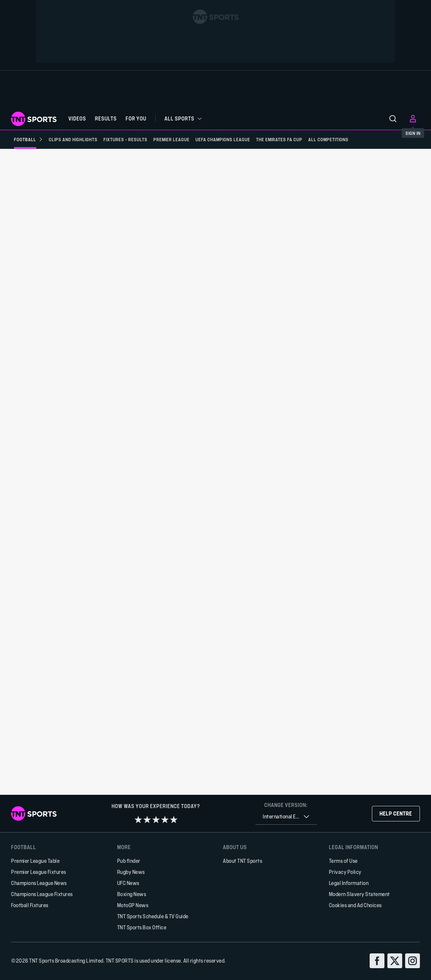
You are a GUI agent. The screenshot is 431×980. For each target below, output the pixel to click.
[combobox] (286, 817)
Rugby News (131, 872)
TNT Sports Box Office (142, 927)
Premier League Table (35, 861)
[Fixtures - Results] (125, 139)
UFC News (128, 883)
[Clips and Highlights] (73, 139)
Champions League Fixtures (42, 894)
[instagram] (413, 961)
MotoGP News (133, 905)
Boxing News (132, 894)
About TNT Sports (242, 861)
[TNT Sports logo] (34, 119)
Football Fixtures (30, 905)
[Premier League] (172, 139)
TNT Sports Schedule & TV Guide (153, 916)
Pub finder (129, 861)
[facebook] (377, 961)
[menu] (393, 119)
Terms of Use (343, 861)
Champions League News (39, 883)
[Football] (28, 139)
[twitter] (395, 961)
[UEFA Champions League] (223, 139)
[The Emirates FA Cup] (279, 139)
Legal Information (349, 883)
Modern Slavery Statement (359, 894)
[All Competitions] (328, 139)
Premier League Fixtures (39, 872)
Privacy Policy (345, 872)
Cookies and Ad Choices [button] (355, 905)
